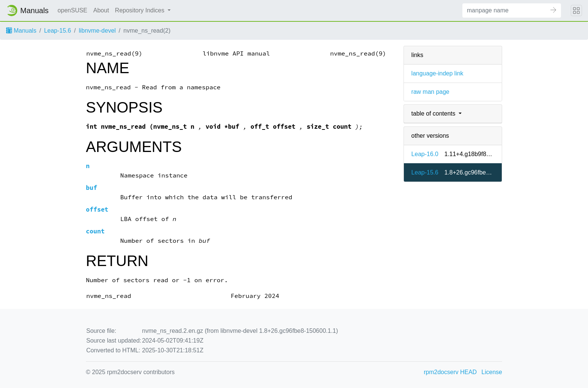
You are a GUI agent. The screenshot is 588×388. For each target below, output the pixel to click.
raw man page (430, 92)
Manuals (21, 31)
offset (97, 210)
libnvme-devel (97, 31)
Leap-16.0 (425, 154)
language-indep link (437, 73)
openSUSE (73, 10)
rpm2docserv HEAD (450, 372)
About (101, 10)
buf (91, 188)
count (95, 231)
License (492, 372)
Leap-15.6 (57, 31)
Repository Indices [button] (141, 10)
